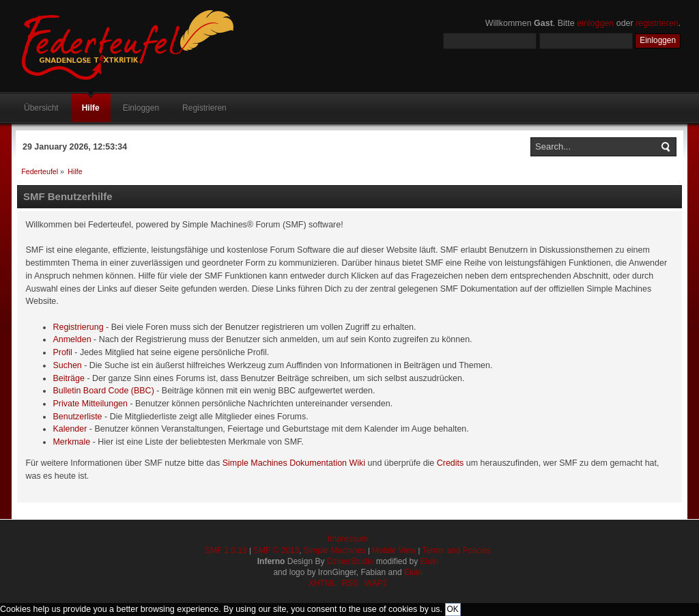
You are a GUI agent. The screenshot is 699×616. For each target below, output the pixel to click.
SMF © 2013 (276, 550)
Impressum (348, 539)
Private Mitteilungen (90, 404)
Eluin (430, 561)
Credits (451, 463)
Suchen (67, 365)
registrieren (657, 23)
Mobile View (394, 550)
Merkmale (71, 442)
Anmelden (72, 339)
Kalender (70, 429)
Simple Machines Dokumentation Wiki (294, 463)
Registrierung (78, 327)
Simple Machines (335, 550)
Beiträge (68, 378)
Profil (62, 352)
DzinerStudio (351, 561)
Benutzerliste (77, 417)
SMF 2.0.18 (226, 550)
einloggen (595, 23)
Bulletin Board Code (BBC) (103, 391)
